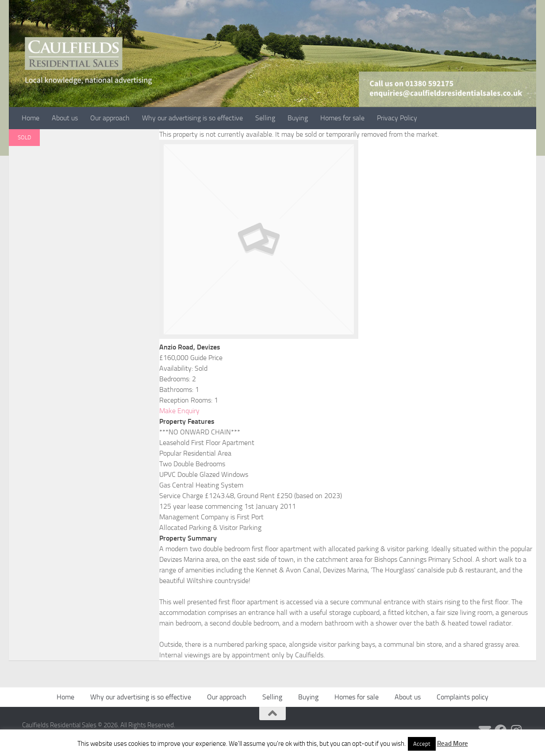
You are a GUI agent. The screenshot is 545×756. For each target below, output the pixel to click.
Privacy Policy (397, 118)
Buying (298, 118)
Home (31, 118)
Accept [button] (422, 744)
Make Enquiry (179, 411)
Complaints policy (462, 697)
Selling (265, 118)
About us (65, 118)
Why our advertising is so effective (192, 118)
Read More (453, 744)
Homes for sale (342, 118)
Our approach (110, 118)
